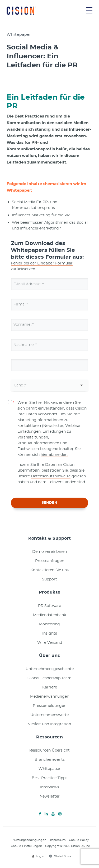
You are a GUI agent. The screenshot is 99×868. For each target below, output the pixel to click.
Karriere (50, 687)
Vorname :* (23, 325)
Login (38, 856)
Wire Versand (50, 643)
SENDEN (49, 503)
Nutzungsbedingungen (29, 840)
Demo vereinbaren (49, 552)
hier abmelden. (54, 455)
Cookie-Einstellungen (26, 846)
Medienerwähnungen (50, 697)
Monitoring (49, 624)
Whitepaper (49, 769)
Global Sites (60, 856)
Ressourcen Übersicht (49, 750)
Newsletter (50, 796)
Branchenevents (50, 760)
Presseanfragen (50, 561)
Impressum (58, 840)
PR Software (49, 606)
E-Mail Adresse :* (29, 284)
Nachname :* (25, 345)
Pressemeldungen (49, 706)
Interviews (50, 787)
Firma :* (21, 304)
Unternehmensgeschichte (50, 669)
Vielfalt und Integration (49, 724)
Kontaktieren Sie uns (49, 570)
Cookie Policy (79, 840)
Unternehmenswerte (49, 715)
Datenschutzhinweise (51, 476)
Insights (50, 634)
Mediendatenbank (49, 615)
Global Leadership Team (49, 678)
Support (49, 579)
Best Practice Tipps (49, 778)
